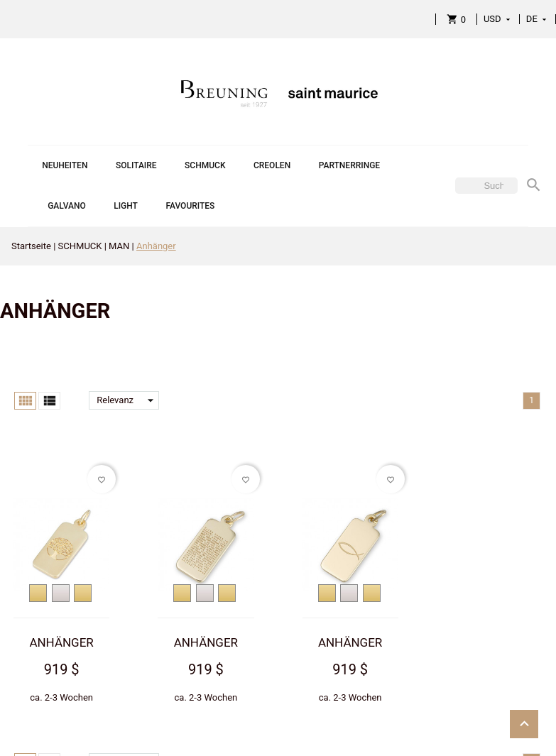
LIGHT (126, 206)
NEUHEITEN (65, 165)
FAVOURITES (190, 206)
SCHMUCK (205, 165)
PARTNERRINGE (349, 165)
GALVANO (67, 206)
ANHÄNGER (61, 642)
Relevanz (128, 400)
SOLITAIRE (136, 165)
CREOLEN (272, 165)
